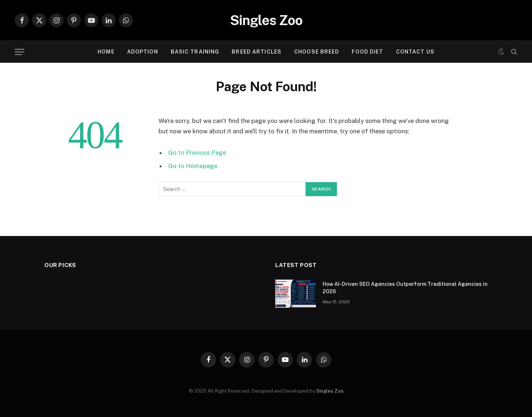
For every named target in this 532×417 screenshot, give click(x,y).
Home (106, 52)
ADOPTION (143, 52)
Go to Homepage (193, 166)
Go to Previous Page (197, 153)
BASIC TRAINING (195, 52)
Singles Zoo (330, 391)
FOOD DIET (367, 52)
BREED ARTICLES (257, 52)
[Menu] (20, 52)
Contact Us (415, 52)
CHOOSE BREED (317, 52)
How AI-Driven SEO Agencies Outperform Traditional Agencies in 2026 (405, 288)
